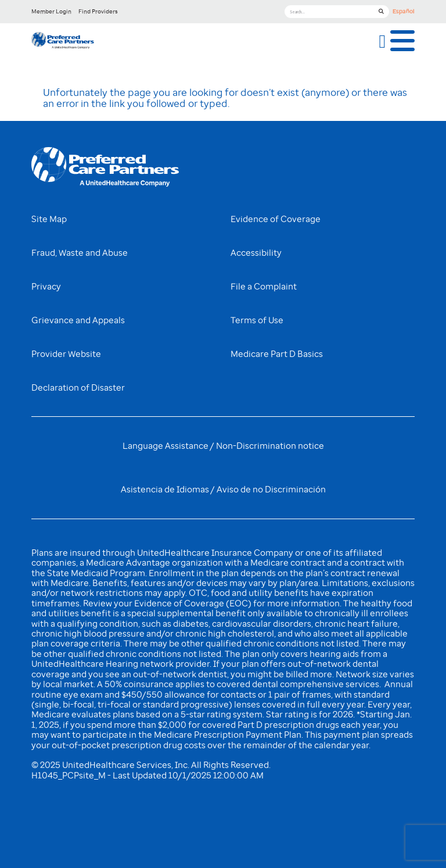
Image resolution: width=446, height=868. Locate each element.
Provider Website (66, 354)
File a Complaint (264, 287)
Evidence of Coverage (276, 219)
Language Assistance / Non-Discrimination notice (223, 446)
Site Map (49, 219)
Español (404, 11)
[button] (383, 42)
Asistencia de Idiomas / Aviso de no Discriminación (223, 490)
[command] (63, 42)
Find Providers (98, 11)
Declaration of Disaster (78, 388)
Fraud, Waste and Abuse (80, 253)
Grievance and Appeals (78, 320)
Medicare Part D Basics (277, 354)
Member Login (51, 11)
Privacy (46, 287)
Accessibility (256, 253)
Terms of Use (257, 320)
